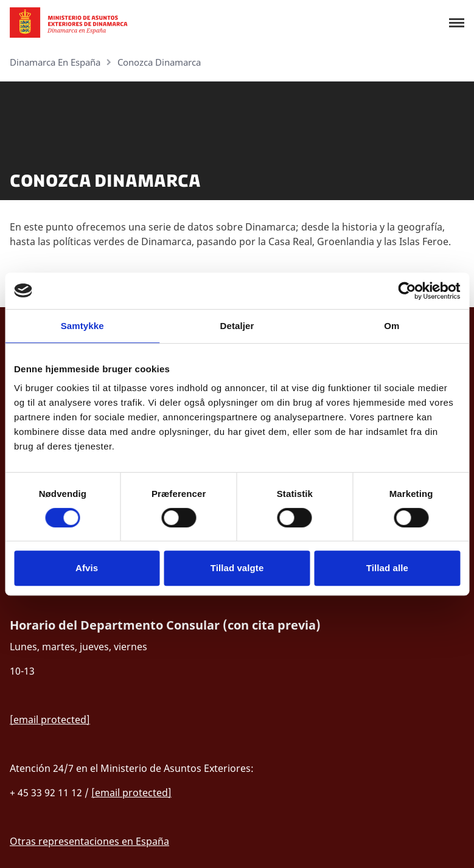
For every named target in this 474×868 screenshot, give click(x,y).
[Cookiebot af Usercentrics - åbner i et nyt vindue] (407, 291)
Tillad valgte (237, 568)
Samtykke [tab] (82, 326)
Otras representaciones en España (89, 841)
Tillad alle (387, 568)
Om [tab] (392, 326)
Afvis (87, 568)
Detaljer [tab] (237, 326)
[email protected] (50, 720)
